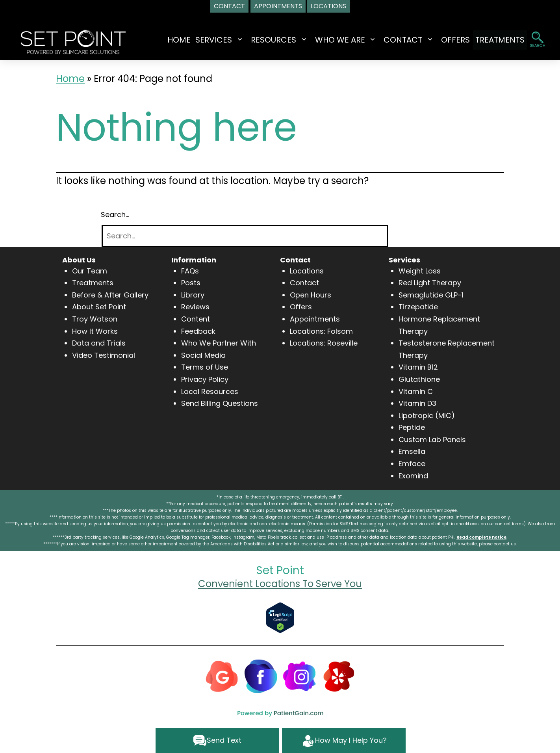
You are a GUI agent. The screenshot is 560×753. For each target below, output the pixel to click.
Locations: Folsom (321, 331)
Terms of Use (205, 367)
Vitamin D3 (417, 403)
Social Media (203, 355)
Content (196, 319)
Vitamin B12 (418, 367)
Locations (307, 271)
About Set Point (99, 307)
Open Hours (311, 295)
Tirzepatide (418, 307)
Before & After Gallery (110, 295)
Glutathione (419, 379)
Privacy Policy (205, 379)
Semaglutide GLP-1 (431, 295)
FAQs (190, 271)
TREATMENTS (500, 40)
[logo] (73, 41)
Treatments (93, 283)
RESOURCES (266, 40)
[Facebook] (261, 676)
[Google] (222, 676)
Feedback (198, 331)
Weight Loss (420, 271)
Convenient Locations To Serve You (280, 584)
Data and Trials (99, 343)
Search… (115, 215)
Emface (412, 464)
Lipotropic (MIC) (427, 416)
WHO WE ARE (333, 40)
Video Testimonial (104, 355)
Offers (301, 307)
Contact (304, 283)
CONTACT (396, 40)
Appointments (315, 319)
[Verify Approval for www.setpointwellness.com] (280, 617)
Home (172, 40)
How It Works (95, 331)
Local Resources (210, 391)
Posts (191, 283)
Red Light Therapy (430, 283)
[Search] (245, 236)
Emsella (412, 451)
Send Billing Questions (220, 403)
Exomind (413, 476)
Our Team (90, 271)
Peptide (412, 427)
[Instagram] (300, 676)
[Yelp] (339, 676)
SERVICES (206, 40)
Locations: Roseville (324, 343)
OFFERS (448, 40)
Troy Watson (95, 319)
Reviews (195, 307)
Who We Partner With (219, 343)
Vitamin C (416, 391)
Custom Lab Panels (432, 440)
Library (193, 295)
